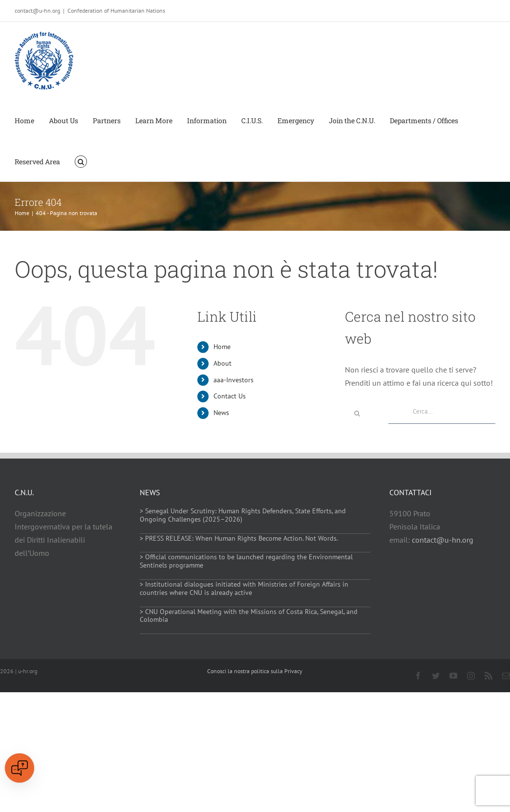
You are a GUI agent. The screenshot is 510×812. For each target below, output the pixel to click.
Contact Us (230, 396)
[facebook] (418, 676)
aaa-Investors (234, 380)
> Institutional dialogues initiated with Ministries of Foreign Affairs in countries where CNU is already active (244, 588)
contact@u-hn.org (443, 540)
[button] (81, 161)
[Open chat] (20, 768)
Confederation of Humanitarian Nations (116, 11)
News (221, 413)
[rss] (489, 676)
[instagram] (471, 676)
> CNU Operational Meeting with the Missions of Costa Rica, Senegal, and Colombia (249, 616)
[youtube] (453, 676)
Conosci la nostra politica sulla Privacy (255, 671)
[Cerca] (357, 414)
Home (222, 347)
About (223, 363)
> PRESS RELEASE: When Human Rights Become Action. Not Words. (239, 538)
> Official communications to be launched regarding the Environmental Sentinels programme (246, 561)
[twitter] (436, 676)
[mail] (506, 676)
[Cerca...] (442, 412)
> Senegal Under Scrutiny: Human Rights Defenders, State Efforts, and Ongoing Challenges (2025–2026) (243, 515)
